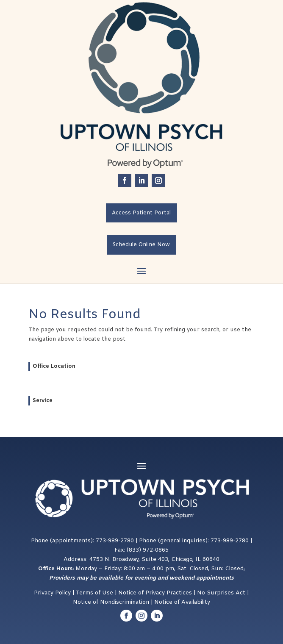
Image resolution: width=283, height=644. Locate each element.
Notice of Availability (182, 602)
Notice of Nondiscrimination (111, 602)
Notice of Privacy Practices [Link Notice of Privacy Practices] (155, 593)
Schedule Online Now (141, 245)
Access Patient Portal (141, 213)
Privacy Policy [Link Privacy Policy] (52, 593)
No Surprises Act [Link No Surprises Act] (222, 593)
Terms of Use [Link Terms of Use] (94, 593)
